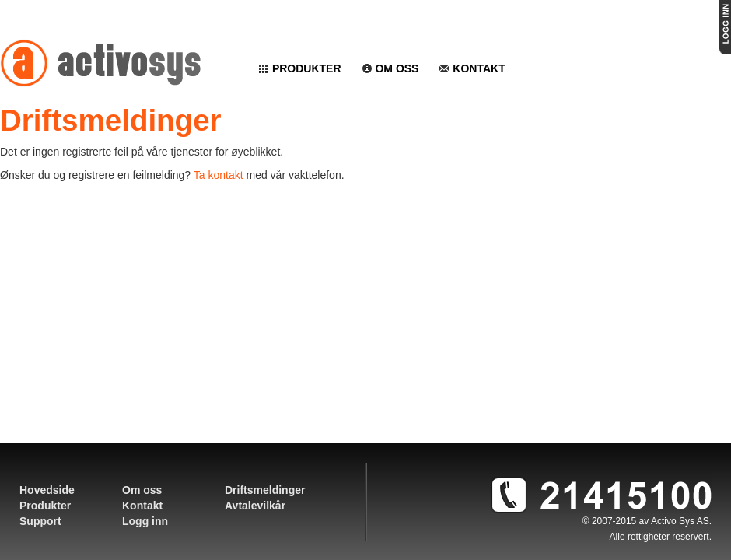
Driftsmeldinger (265, 490)
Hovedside (47, 490)
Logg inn (145, 521)
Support (40, 521)
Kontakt (472, 68)
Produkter (300, 68)
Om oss (390, 68)
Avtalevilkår (255, 506)
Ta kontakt (219, 175)
